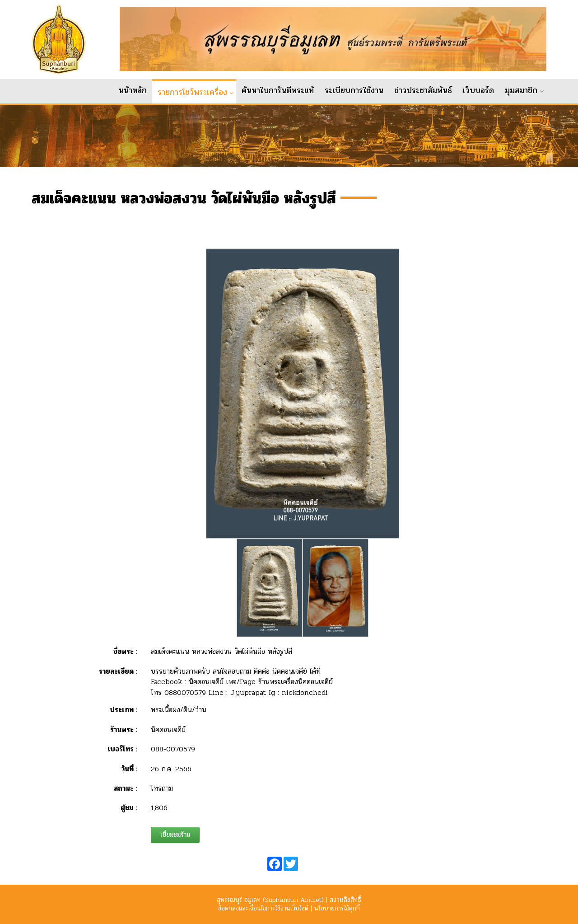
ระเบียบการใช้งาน (354, 90)
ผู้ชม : (129, 815)
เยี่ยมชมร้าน (175, 842)
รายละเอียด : (118, 678)
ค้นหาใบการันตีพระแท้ (278, 90)
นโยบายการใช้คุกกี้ (337, 908)
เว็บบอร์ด (478, 90)
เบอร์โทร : (122, 756)
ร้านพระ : (124, 737)
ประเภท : (124, 717)
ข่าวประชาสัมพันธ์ (423, 90)
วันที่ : (129, 776)
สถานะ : (126, 795)
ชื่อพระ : (125, 659)
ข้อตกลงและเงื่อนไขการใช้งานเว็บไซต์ (263, 908)
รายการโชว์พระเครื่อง (192, 92)
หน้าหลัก (133, 90)
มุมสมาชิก (521, 90)
